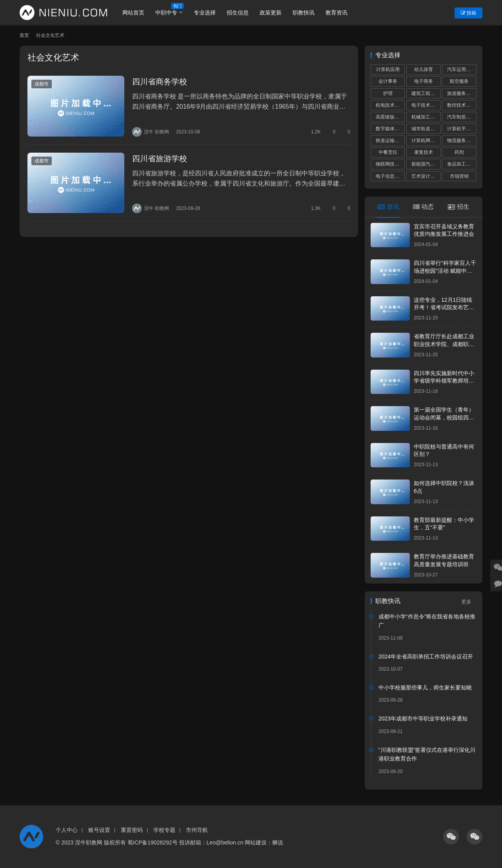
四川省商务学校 (159, 82)
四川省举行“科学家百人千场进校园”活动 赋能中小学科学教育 (445, 271)
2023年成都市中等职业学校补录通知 (423, 718)
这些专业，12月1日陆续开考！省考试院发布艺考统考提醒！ (444, 307)
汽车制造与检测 (462, 117)
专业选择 (205, 13)
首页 (24, 35)
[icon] (451, 837)
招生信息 (238, 13)
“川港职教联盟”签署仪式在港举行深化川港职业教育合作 (427, 754)
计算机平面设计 (462, 129)
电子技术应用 (426, 105)
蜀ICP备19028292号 (153, 842)
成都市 (42, 84)
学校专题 (164, 830)
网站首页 (134, 13)
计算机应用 (388, 69)
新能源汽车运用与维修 (426, 164)
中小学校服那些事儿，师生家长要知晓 (425, 687)
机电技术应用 (390, 105)
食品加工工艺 (461, 164)
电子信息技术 (390, 176)
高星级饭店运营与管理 (390, 117)
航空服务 (459, 81)
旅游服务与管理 (462, 93)
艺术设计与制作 (426, 176)
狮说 (278, 842)
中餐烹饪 (388, 152)
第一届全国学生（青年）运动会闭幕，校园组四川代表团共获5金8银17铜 (444, 417)
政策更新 (271, 13)
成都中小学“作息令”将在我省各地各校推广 (427, 621)
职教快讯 (304, 13)
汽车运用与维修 (462, 69)
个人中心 (67, 830)
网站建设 (256, 842)
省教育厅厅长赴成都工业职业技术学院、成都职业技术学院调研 (444, 344)
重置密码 (132, 830)
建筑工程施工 (426, 93)
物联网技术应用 (390, 164)
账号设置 (99, 830)
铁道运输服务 (390, 140)
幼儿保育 (424, 69)
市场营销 (459, 176)
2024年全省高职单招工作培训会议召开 (426, 656)
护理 (388, 93)
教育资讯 (337, 13)
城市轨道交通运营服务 (426, 129)
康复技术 (424, 152)
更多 (469, 602)
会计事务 (388, 81)
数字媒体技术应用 (390, 129)
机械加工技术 (426, 117)
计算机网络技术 (426, 140)
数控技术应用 (461, 105)
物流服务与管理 (462, 140)
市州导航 (197, 830)
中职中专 (167, 13)
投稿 (468, 13)
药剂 (459, 152)
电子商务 (424, 81)
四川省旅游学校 (159, 158)
